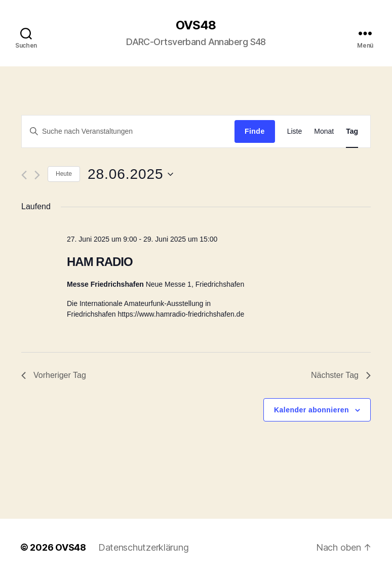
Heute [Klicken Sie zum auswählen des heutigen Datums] (64, 174)
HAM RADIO (100, 262)
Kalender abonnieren (311, 410)
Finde (255, 131)
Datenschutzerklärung (144, 547)
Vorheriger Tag (54, 375)
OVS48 (196, 25)
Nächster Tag (341, 375)
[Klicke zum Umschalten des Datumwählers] (130, 174)
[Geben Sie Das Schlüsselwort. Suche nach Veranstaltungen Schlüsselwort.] (128, 131)
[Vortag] (24, 175)
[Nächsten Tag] (37, 175)
